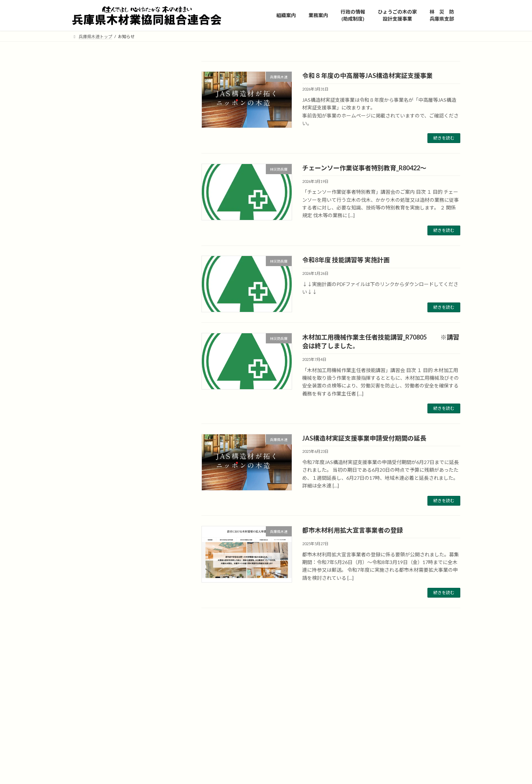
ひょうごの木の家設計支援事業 (111, 218)
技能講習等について (99, 260)
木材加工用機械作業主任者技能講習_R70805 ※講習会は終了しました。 (132, 563)
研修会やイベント (97, 189)
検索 (162, 68)
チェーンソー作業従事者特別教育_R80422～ (364, 168)
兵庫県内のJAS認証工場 (103, 140)
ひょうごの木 (218, 695)
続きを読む (444, 138)
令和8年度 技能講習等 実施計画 (346, 260)
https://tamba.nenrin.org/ (271, 735)
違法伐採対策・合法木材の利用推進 (99, 157)
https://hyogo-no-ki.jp (251, 695)
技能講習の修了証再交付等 (106, 274)
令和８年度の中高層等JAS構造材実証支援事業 (367, 76)
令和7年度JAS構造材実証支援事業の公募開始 (132, 429)
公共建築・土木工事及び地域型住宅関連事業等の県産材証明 (116, 122)
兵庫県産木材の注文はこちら (109, 104)
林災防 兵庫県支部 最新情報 (109, 246)
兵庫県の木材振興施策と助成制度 (114, 203)
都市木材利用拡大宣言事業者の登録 (353, 530)
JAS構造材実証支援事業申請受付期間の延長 (364, 438)
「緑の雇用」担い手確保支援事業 (114, 175)
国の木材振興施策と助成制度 (109, 232)
